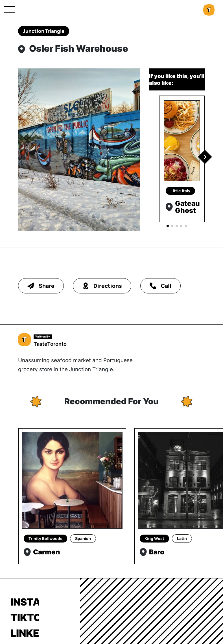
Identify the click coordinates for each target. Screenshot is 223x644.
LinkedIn (25, 633)
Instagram (25, 602)
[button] (205, 157)
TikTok (25, 617)
